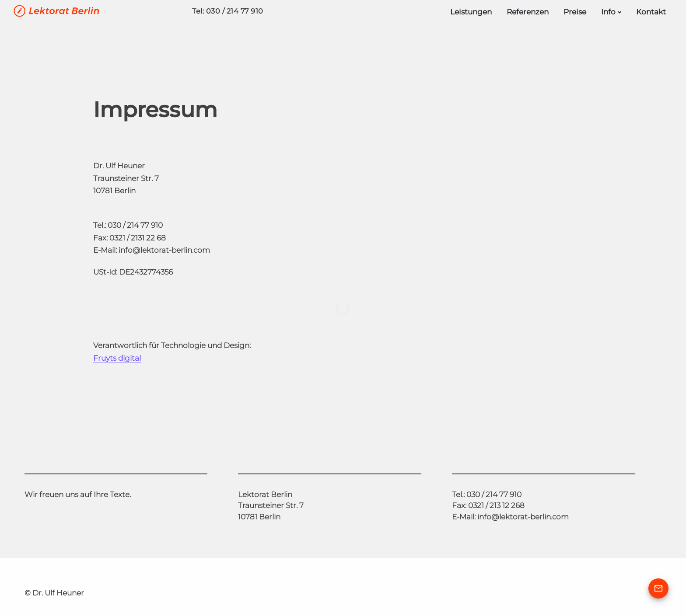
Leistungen (471, 12)
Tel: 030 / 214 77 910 (228, 11)
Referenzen (528, 12)
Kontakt (651, 12)
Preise (575, 12)
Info (608, 12)
